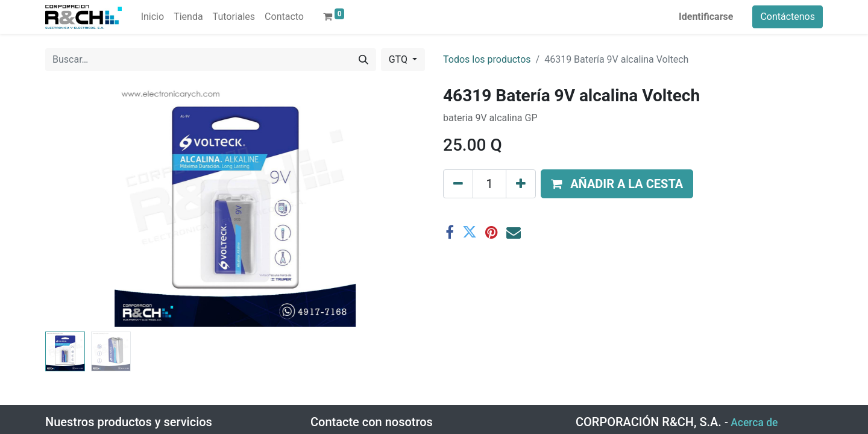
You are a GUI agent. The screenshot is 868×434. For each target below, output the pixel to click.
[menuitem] (153, 17)
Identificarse (706, 17)
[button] (617, 184)
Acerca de (754, 423)
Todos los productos (487, 59)
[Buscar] (363, 60)
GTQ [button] (399, 59)
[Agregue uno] (521, 184)
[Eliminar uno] (458, 184)
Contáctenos (788, 17)
